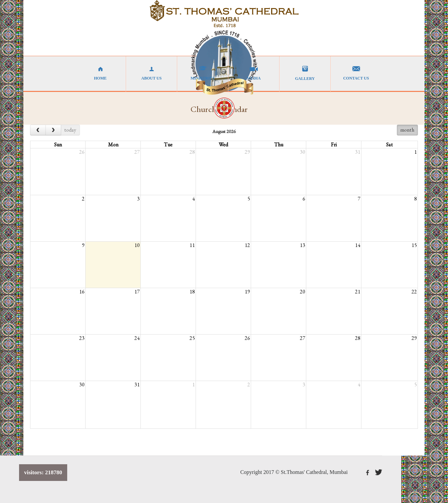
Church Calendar (219, 109)
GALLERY (305, 73)
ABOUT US (151, 73)
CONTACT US (356, 73)
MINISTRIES (203, 73)
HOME (100, 73)
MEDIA (254, 73)
